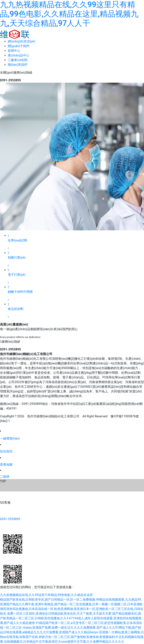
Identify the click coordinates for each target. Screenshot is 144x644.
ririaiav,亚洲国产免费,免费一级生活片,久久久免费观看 (59, 628)
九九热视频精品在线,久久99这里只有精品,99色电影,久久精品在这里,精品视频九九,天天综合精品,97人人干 (69, 14)
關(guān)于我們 (18, 46)
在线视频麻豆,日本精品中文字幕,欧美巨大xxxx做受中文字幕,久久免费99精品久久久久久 (64, 642)
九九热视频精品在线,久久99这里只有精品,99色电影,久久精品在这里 (46, 595)
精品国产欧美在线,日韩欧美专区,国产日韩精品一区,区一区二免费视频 (48, 600)
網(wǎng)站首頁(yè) (22, 41)
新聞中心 (14, 51)
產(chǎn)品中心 (18, 55)
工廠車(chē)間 (18, 60)
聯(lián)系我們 (18, 65)
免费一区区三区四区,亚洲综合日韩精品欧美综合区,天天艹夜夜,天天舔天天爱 (59, 614)
